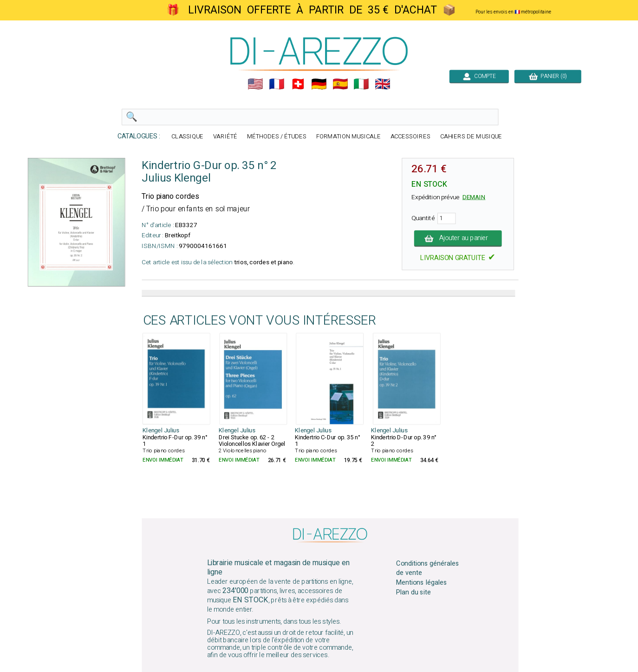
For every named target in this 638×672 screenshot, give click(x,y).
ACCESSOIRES (410, 137)
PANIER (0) (548, 76)
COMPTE (479, 76)
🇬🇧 (383, 84)
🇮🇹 (361, 84)
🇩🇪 (319, 84)
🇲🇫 (277, 84)
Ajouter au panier (458, 238)
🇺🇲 (255, 84)
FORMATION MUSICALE (348, 137)
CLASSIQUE (187, 137)
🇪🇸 (340, 84)
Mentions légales (422, 583)
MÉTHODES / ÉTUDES (277, 137)
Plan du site (413, 593)
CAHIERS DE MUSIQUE (471, 137)
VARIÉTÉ (225, 137)
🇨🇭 (298, 84)
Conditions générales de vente (428, 568)
